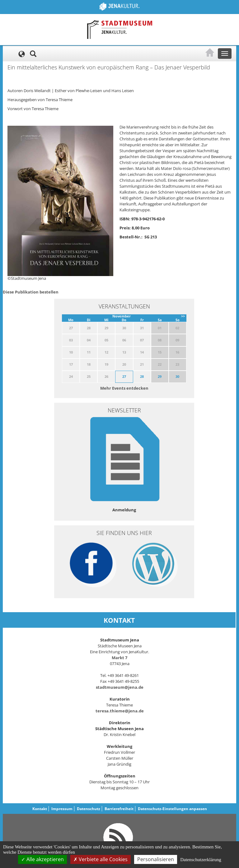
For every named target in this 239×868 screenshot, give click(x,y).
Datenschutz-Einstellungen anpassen (172, 809)
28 (142, 376)
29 (160, 376)
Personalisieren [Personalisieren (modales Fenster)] (156, 859)
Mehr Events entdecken (124, 388)
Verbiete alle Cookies (101, 859)
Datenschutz (89, 809)
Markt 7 (119, 658)
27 (124, 376)
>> (183, 316)
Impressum (62, 809)
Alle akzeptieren (42, 859)
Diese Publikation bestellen (31, 292)
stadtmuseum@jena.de (120, 687)
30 (177, 376)
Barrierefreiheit (119, 809)
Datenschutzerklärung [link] (201, 860)
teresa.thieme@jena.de (120, 711)
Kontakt (40, 809)
